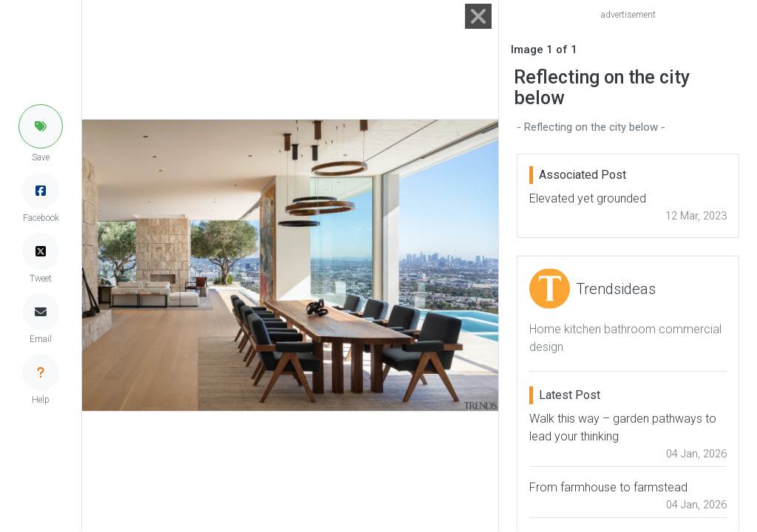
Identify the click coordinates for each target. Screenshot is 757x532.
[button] (41, 126)
